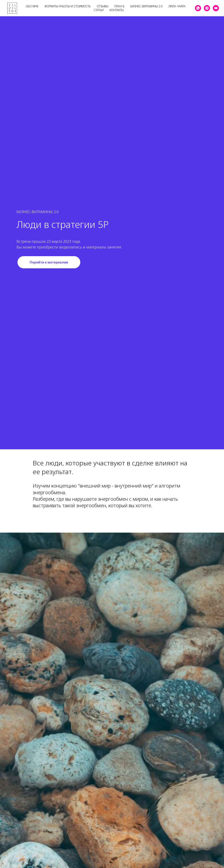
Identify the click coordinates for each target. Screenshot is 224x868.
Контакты (117, 10)
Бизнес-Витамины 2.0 (146, 6)
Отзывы (103, 6)
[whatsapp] (198, 8)
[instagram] (207, 8)
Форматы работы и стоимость (68, 6)
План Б (119, 6)
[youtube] (216, 8)
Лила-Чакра (177, 6)
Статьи (99, 10)
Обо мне (32, 6)
